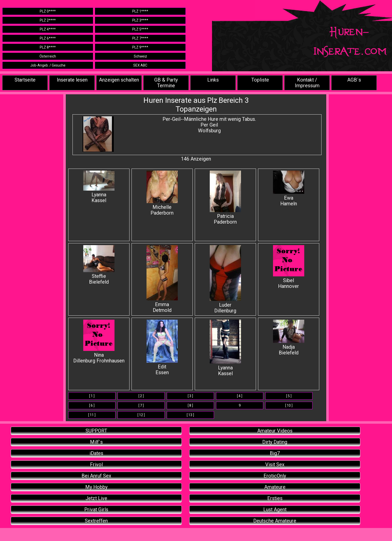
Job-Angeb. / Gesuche (48, 65)
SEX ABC (140, 65)
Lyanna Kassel (99, 187)
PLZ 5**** (140, 29)
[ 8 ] (190, 405)
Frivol (96, 465)
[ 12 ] (141, 415)
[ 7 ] (141, 405)
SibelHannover (289, 267)
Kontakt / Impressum (307, 83)
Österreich (48, 56)
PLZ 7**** (140, 38)
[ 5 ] (289, 396)
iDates (96, 453)
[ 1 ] (92, 396)
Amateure (275, 487)
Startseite (25, 80)
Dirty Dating (275, 442)
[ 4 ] (240, 396)
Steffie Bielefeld (99, 265)
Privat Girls (96, 510)
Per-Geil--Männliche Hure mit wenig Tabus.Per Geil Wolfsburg (209, 125)
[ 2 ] (141, 396)
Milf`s (96, 442)
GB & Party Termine (166, 83)
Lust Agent (275, 510)
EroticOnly (275, 476)
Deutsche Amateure (275, 521)
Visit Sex (275, 465)
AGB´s (354, 80)
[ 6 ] (92, 405)
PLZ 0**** (48, 11)
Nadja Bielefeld (289, 338)
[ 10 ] (289, 405)
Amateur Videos (275, 431)
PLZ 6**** (48, 38)
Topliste (260, 80)
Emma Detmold (162, 279)
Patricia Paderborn (225, 198)
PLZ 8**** (48, 47)
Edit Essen (162, 348)
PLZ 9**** (140, 47)
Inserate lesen (72, 80)
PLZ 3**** (140, 20)
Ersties (275, 498)
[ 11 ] (92, 415)
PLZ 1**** (140, 11)
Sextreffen (96, 521)
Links (213, 80)
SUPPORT (96, 431)
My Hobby (96, 487)
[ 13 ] (190, 415)
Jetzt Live (96, 498)
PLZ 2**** (48, 20)
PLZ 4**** (48, 29)
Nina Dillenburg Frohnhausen (99, 342)
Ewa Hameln (289, 189)
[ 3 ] (190, 396)
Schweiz (140, 56)
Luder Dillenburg (225, 279)
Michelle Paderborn (162, 193)
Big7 (275, 453)
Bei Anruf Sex (96, 476)
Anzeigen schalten (119, 80)
